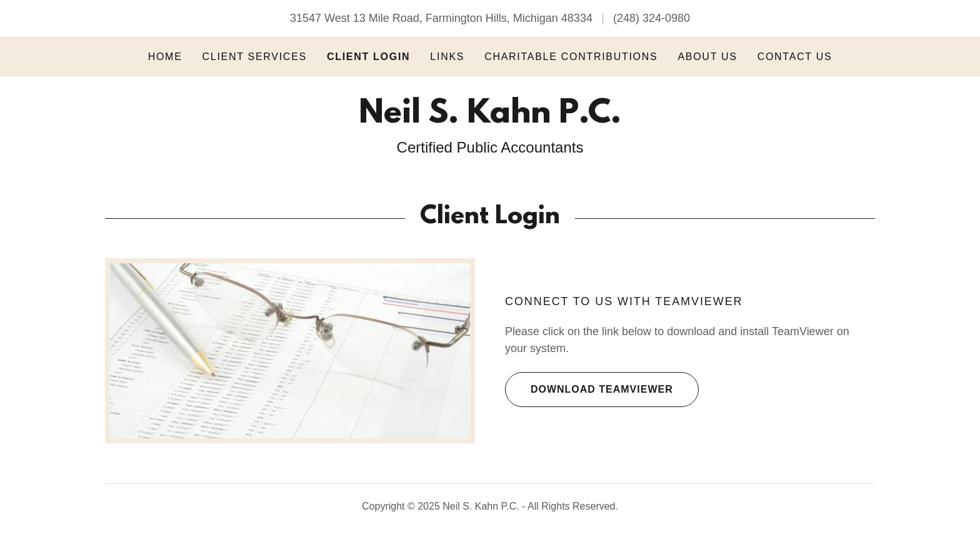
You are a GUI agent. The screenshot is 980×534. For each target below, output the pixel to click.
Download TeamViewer (589, 390)
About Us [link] (707, 57)
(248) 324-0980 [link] (652, 18)
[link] (490, 119)
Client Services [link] (255, 57)
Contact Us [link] (795, 57)
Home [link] (165, 57)
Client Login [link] (368, 57)
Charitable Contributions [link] (571, 57)
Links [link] (447, 57)
